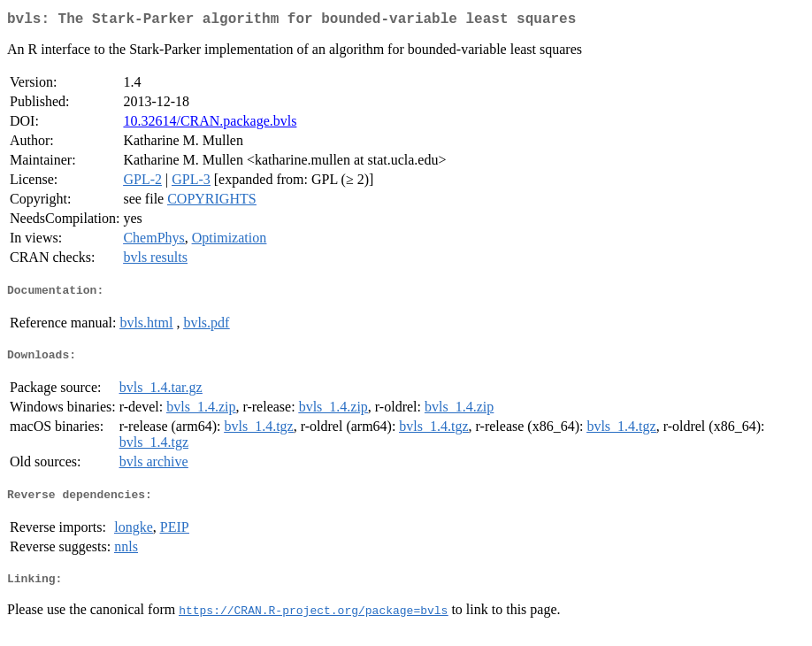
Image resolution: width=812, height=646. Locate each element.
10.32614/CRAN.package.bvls (210, 124)
